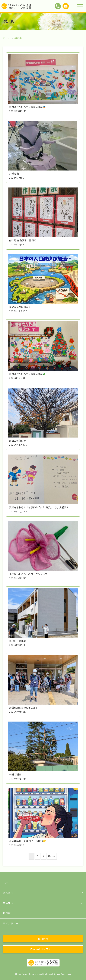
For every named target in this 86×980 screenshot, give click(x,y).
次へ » (52, 856)
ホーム (7, 38)
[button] (80, 6)
